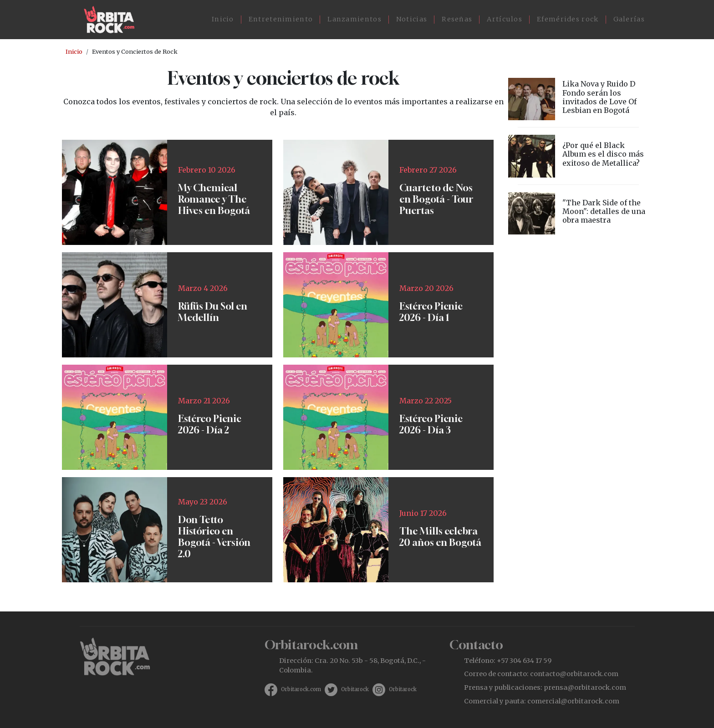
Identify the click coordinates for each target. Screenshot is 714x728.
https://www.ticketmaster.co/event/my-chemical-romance (167, 192)
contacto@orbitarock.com (574, 674)
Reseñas (457, 19)
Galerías (629, 19)
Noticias (412, 19)
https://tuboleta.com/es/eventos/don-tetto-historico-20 (167, 530)
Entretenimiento (281, 19)
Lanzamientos (354, 19)
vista (578, 99)
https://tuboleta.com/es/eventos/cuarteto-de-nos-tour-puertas (388, 192)
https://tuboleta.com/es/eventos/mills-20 (388, 530)
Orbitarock (355, 689)
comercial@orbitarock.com (573, 701)
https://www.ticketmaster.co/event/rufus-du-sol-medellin (167, 305)
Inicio (223, 19)
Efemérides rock (568, 19)
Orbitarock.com (301, 689)
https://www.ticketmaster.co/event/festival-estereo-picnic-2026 (388, 305)
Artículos (505, 19)
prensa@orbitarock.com (585, 687)
